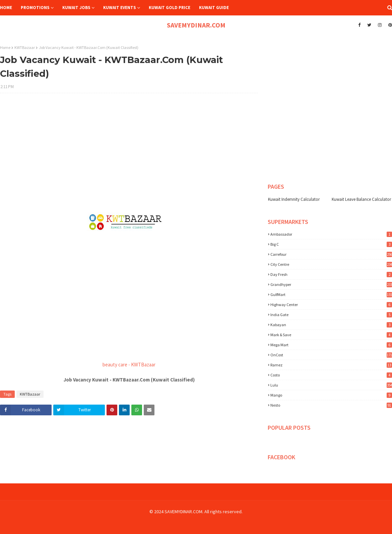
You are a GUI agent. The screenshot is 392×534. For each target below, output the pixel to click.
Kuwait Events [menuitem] (120, 8)
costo (331, 375)
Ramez (331, 365)
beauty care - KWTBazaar (129, 365)
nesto (331, 405)
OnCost (331, 355)
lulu (331, 385)
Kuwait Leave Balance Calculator (361, 199)
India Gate (331, 315)
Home (5, 47)
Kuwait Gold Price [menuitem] (170, 8)
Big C (331, 244)
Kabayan (331, 325)
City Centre (331, 264)
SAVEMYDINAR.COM (196, 25)
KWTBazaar (25, 47)
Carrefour (331, 254)
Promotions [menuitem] (35, 8)
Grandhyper (331, 284)
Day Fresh (331, 274)
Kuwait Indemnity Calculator (294, 199)
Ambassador (331, 234)
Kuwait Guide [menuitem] (214, 8)
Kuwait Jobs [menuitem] (76, 8)
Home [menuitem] (6, 8)
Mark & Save (331, 335)
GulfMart (331, 294)
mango (331, 395)
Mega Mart (331, 345)
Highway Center (331, 305)
